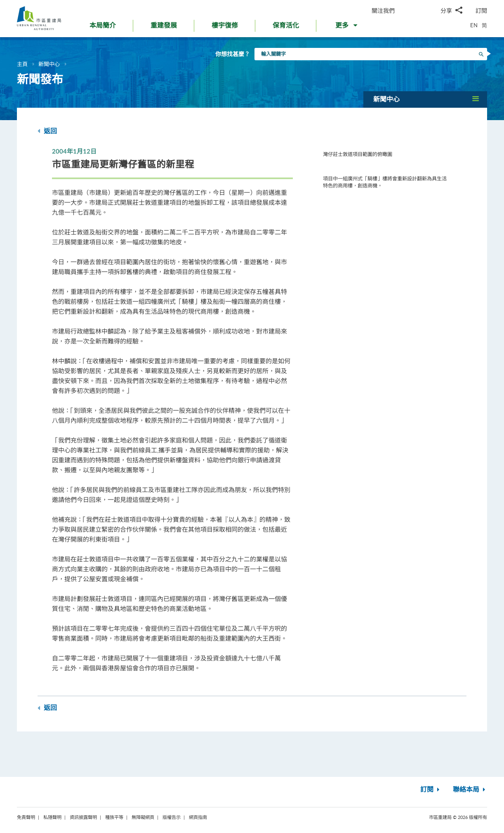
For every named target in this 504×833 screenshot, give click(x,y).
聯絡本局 (470, 790)
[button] (347, 27)
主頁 (22, 64)
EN (474, 25)
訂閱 (481, 11)
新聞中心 (49, 64)
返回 (47, 131)
